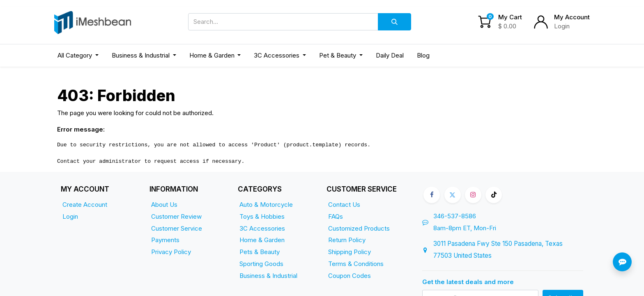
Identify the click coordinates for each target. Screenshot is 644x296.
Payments (165, 240)
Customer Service (177, 228)
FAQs (336, 216)
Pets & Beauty (260, 252)
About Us (164, 205)
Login (562, 26)
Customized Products (359, 228)
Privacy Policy (171, 252)
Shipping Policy (350, 252)
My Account (572, 17)
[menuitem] (390, 56)
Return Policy (347, 240)
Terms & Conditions (356, 264)
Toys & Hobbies (262, 216)
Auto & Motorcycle (266, 205)
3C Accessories (262, 228)
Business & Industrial (268, 276)
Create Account (85, 205)
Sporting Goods (261, 264)
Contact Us (344, 205)
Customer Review (176, 216)
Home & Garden (262, 240)
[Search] (394, 22)
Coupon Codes (350, 276)
